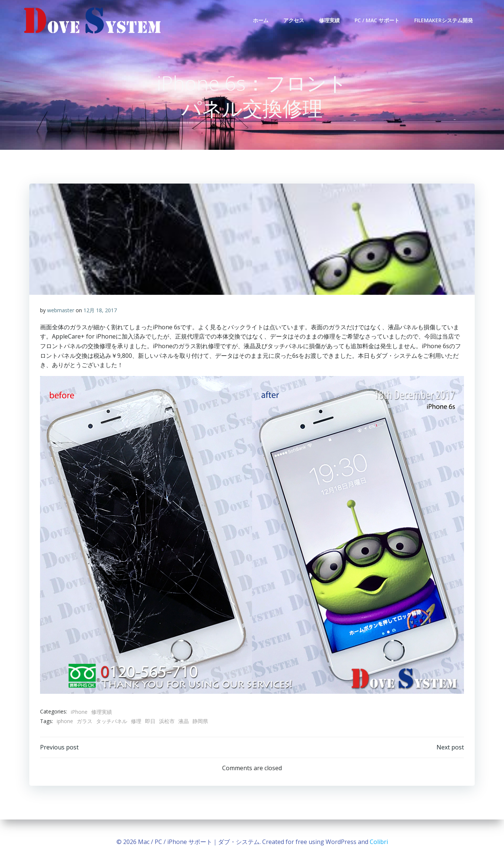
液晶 (184, 722)
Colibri (379, 842)
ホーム (261, 20)
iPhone (80, 712)
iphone (65, 722)
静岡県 (201, 722)
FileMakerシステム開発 (444, 20)
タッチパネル (112, 722)
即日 (151, 722)
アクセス (294, 20)
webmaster (61, 311)
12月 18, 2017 (101, 311)
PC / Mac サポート (377, 20)
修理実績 (330, 20)
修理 (136, 722)
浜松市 (167, 722)
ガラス (85, 722)
